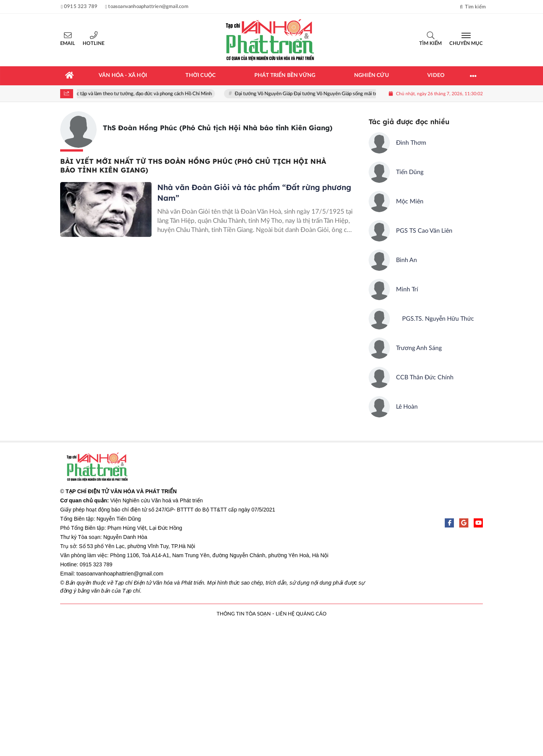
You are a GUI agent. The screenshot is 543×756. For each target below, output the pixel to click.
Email (68, 44)
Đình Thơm (411, 143)
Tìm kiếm (430, 44)
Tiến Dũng (410, 172)
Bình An (406, 260)
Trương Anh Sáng (419, 348)
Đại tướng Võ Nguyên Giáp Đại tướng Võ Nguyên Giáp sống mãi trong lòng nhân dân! (328, 94)
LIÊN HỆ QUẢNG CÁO (301, 614)
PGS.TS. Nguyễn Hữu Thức (435, 319)
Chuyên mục (466, 44)
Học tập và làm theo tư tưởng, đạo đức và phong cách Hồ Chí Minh (144, 94)
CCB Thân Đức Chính (425, 377)
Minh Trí (407, 289)
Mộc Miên (410, 201)
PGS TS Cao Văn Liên (424, 231)
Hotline (93, 44)
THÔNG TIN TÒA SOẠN (244, 614)
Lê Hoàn (407, 407)
